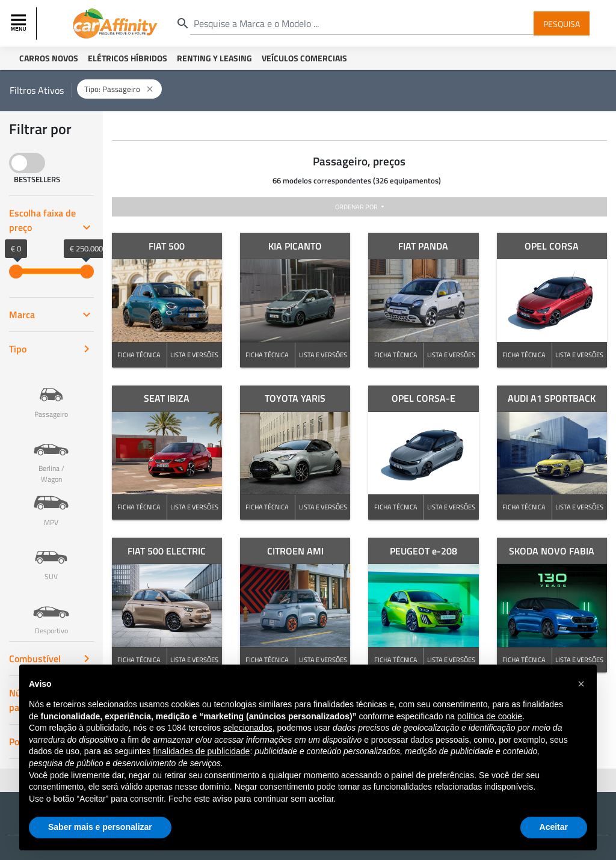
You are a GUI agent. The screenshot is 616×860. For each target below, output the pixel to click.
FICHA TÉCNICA (139, 355)
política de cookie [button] (490, 716)
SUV (51, 556)
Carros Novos (49, 58)
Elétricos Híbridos (128, 58)
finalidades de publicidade (201, 751)
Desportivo (51, 610)
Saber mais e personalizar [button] (100, 827)
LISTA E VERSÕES (194, 355)
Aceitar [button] (554, 827)
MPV (51, 502)
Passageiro (51, 394)
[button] (581, 684)
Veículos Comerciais (304, 58)
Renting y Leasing (214, 58)
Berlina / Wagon (51, 453)
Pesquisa (562, 23)
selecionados (248, 728)
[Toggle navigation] (20, 23)
